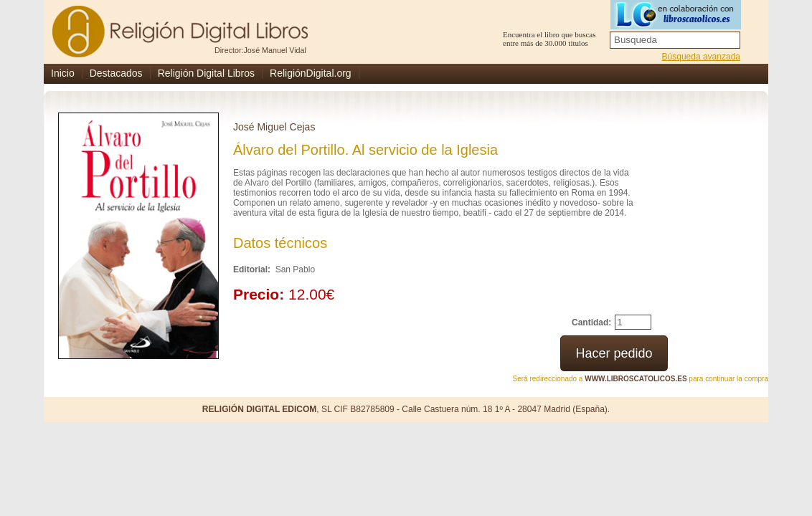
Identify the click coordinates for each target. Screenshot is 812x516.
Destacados (116, 73)
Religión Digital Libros (206, 73)
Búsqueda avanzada (701, 57)
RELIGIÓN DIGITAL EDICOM (260, 409)
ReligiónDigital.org (311, 73)
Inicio (63, 73)
